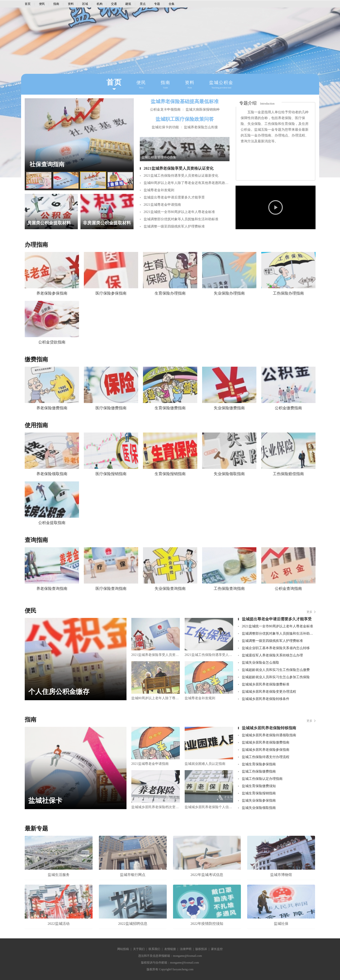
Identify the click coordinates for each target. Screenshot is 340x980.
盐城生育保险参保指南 (259, 764)
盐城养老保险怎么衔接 (201, 127)
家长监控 (217, 949)
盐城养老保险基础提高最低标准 (185, 101)
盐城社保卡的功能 (165, 127)
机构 (100, 4)
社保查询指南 (47, 164)
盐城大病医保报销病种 (203, 110)
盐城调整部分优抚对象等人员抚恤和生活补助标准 (181, 219)
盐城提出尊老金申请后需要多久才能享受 (174, 197)
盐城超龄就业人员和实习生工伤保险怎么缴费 (276, 670)
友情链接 (170, 949)
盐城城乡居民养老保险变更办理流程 (269, 692)
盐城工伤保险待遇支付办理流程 (266, 757)
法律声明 (186, 949)
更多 (309, 612)
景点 (143, 4)
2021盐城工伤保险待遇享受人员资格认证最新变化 (181, 176)
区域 (85, 4)
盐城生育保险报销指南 (259, 793)
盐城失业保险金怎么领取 (261, 663)
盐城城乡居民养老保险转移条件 (266, 699)
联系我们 (154, 949)
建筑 (128, 4)
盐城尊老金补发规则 (159, 190)
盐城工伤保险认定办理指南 (262, 779)
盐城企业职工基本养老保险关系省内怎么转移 (276, 648)
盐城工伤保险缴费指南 (259, 771)
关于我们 (139, 949)
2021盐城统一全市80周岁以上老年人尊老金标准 (179, 212)
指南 (56, 4)
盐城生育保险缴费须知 (259, 786)
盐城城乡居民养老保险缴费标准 (266, 684)
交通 (114, 4)
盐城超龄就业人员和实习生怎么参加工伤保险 (276, 677)
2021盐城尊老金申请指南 (162, 205)
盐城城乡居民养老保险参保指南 (266, 750)
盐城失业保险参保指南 (259, 801)
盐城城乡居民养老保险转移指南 (269, 728)
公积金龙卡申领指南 (165, 110)
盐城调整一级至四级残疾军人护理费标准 (174, 226)
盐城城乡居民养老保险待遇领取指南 (269, 735)
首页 (28, 4)
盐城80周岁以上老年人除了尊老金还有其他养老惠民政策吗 (187, 183)
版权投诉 (201, 949)
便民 (42, 4)
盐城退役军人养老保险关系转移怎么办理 (272, 655)
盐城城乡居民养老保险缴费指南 (266, 742)
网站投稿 (123, 949)
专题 (157, 4)
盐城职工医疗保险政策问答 (185, 119)
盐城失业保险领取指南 (259, 808)
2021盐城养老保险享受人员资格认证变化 (179, 168)
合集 (172, 4)
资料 (71, 4)
